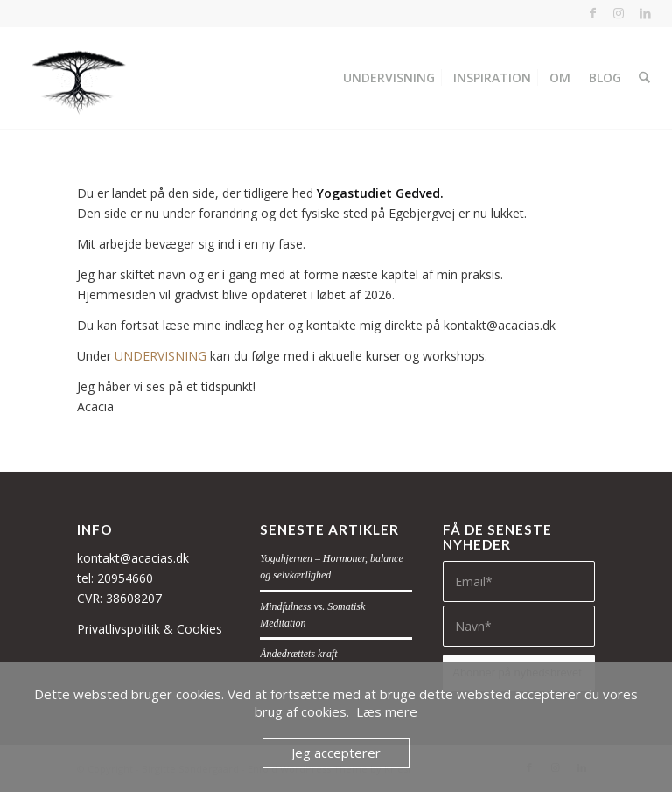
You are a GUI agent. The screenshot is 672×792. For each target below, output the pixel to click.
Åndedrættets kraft (298, 654)
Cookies (199, 629)
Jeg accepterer (336, 753)
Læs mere (387, 711)
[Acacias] (77, 78)
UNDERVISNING (161, 356)
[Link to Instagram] (619, 13)
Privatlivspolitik (119, 629)
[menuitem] (391, 78)
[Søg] (645, 78)
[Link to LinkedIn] (646, 13)
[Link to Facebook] (593, 13)
